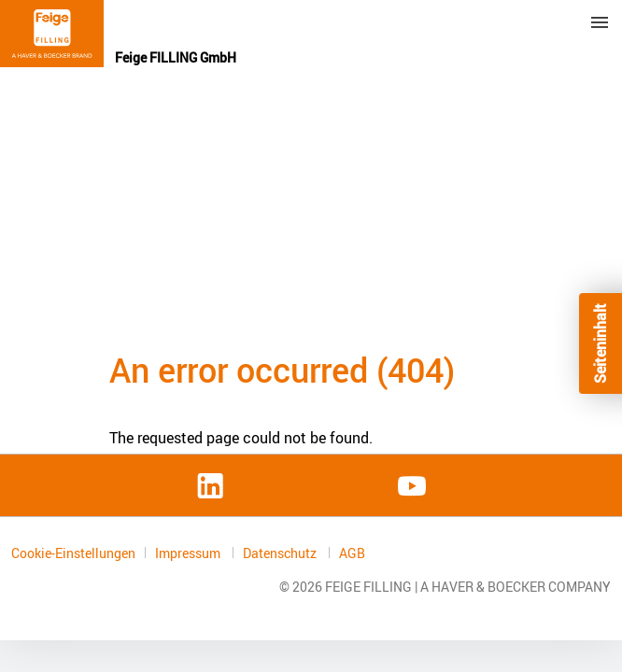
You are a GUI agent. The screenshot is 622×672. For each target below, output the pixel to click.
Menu (600, 22)
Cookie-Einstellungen (73, 553)
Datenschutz (281, 553)
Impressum (189, 553)
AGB (352, 553)
